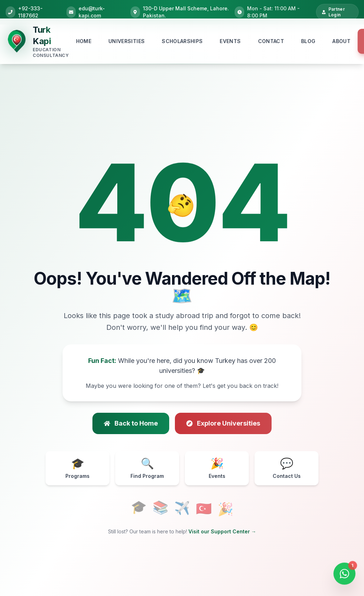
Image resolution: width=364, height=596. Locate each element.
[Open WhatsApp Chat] (344, 575)
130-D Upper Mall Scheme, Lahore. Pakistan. (186, 12)
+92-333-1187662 (30, 12)
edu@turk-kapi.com (92, 12)
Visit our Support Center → (222, 531)
